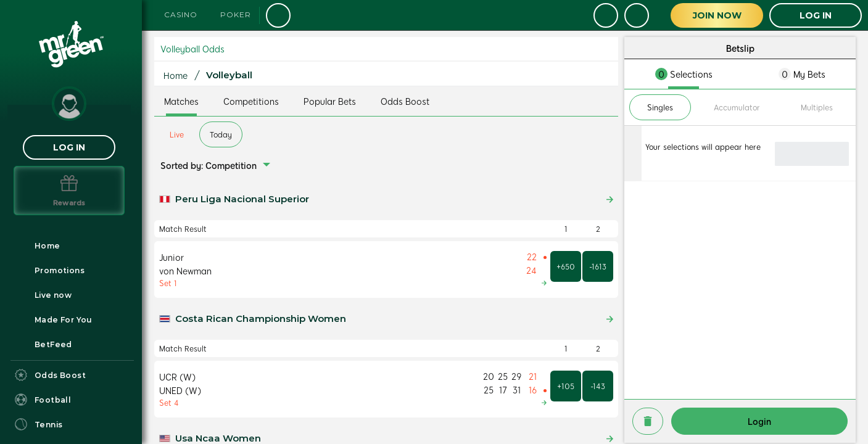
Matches (181, 101)
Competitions (251, 101)
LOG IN (69, 147)
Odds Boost (405, 101)
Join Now (717, 15)
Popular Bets (330, 101)
